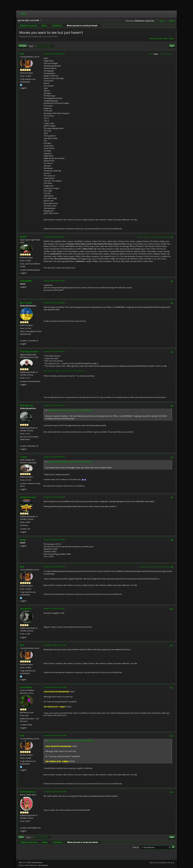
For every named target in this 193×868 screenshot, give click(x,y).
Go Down (23, 46)
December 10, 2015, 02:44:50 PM (55, 792)
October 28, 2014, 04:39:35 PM (54, 567)
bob (22, 54)
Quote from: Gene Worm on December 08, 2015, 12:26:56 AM (70, 741)
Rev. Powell (26, 303)
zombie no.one (28, 497)
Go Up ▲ (171, 863)
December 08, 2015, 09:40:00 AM (55, 736)
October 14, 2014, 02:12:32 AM (54, 405)
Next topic (169, 39)
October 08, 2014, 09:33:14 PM (54, 237)
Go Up (21, 837)
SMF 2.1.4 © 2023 (25, 863)
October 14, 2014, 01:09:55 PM (54, 497)
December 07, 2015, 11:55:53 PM (55, 645)
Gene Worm (26, 687)
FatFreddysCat (28, 792)
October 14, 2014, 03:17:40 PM (54, 540)
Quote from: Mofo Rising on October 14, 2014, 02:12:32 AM (70, 462)
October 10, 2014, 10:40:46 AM (54, 303)
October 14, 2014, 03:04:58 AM (54, 457)
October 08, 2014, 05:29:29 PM (54, 54)
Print (172, 46)
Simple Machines (37, 863)
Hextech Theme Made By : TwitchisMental (33, 865)
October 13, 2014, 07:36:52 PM (54, 352)
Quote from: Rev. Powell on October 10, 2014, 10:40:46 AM (69, 410)
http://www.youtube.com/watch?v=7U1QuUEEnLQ (64, 371)
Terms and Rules (160, 863)
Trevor (24, 457)
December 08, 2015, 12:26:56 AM (55, 687)
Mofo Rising (26, 405)
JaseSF (23, 237)
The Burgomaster (29, 352)
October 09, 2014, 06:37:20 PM (54, 281)
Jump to (136, 847)
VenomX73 (26, 609)
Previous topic (156, 39)
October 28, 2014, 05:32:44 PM (54, 609)
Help (151, 863)
